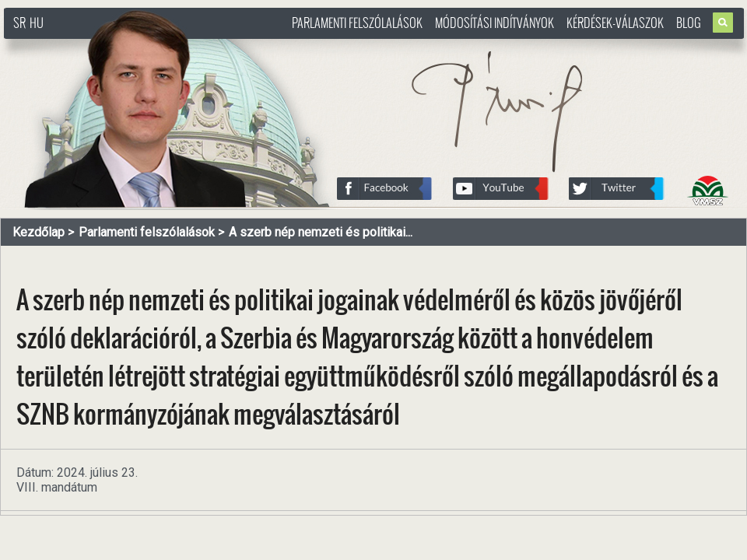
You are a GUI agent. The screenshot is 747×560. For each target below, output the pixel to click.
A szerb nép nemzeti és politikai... (321, 232)
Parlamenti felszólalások (357, 23)
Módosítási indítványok (494, 23)
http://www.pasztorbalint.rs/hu (129, 46)
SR (19, 23)
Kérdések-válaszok (615, 23)
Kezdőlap (39, 232)
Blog (689, 23)
